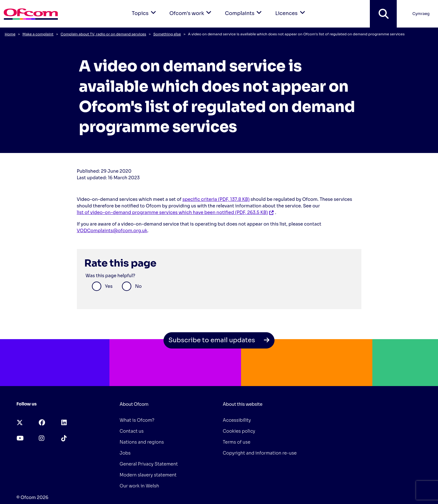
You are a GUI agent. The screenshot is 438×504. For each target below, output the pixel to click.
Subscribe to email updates (219, 340)
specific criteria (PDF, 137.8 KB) (216, 199)
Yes (109, 286)
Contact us (132, 431)
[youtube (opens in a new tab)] (20, 438)
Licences (291, 8)
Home (10, 34)
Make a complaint (38, 34)
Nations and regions (142, 442)
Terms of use (237, 442)
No (138, 286)
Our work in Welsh (139, 486)
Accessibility (237, 420)
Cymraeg (421, 14)
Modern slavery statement (148, 475)
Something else (167, 34)
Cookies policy (239, 431)
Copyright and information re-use (260, 453)
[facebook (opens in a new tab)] (42, 423)
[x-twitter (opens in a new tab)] (20, 423)
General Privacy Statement (149, 464)
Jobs (125, 453)
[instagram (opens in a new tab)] (42, 438)
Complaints (244, 8)
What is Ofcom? (137, 420)
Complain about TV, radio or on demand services (103, 34)
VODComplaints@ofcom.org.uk (112, 231)
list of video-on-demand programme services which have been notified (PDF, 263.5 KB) (172, 212)
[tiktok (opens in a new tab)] (64, 438)
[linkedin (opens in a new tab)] (64, 423)
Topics (145, 8)
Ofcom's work (192, 8)
